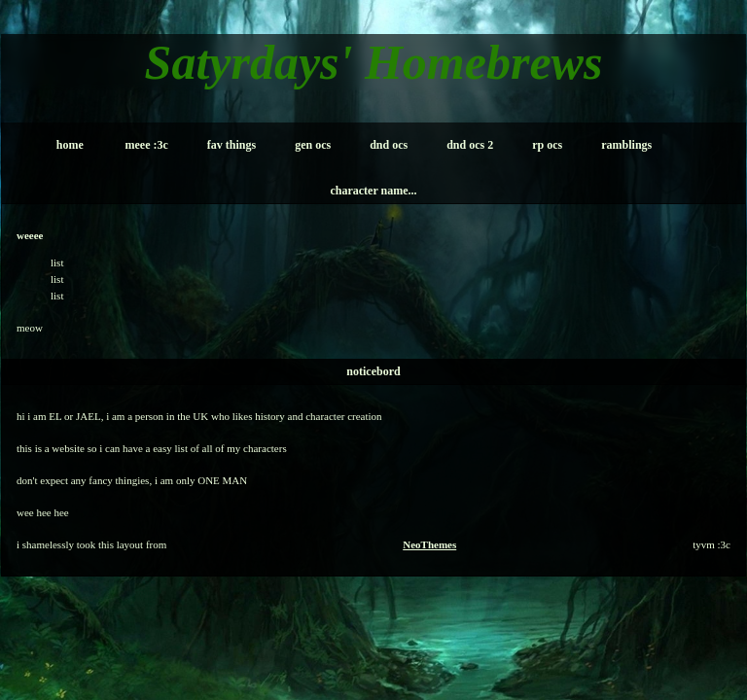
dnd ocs (389, 145)
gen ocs (313, 145)
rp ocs (547, 145)
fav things (231, 145)
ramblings (626, 145)
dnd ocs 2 (470, 145)
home (70, 145)
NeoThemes (429, 544)
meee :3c (147, 145)
